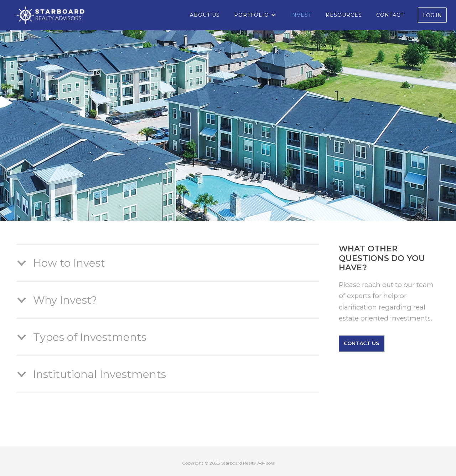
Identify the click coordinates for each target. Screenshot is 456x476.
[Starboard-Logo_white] (50, 15)
